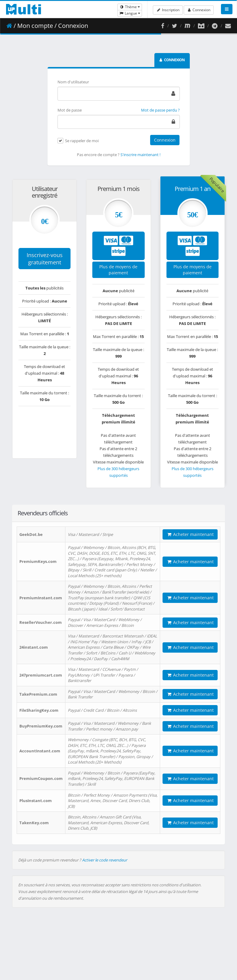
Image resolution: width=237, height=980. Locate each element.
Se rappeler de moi (82, 141)
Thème (130, 7)
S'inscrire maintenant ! (140, 155)
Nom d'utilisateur (73, 82)
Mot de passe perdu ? (160, 110)
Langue (130, 13)
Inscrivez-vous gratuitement (45, 259)
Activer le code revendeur (105, 860)
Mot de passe (70, 110)
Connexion (199, 10)
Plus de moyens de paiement (118, 270)
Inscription (168, 10)
